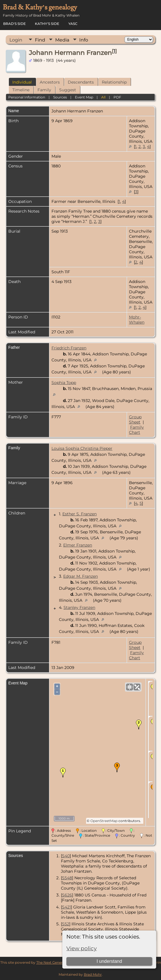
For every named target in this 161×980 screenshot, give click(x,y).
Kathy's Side (47, 24)
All (103, 97)
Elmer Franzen (78, 545)
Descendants (81, 82)
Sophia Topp (64, 383)
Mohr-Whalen (137, 320)
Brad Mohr (93, 974)
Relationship (114, 82)
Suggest (68, 90)
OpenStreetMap (104, 821)
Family (44, 90)
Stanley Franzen (79, 607)
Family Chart (136, 430)
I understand (109, 961)
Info (84, 40)
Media (62, 40)
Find (40, 40)
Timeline (21, 90)
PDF (117, 97)
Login (16, 40)
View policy (82, 948)
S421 (66, 907)
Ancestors (50, 82)
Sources (60, 97)
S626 (67, 895)
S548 (67, 878)
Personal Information (27, 97)
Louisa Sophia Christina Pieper (82, 448)
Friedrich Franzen (69, 348)
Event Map (84, 97)
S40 (66, 856)
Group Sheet (135, 419)
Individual (22, 82)
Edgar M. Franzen (80, 576)
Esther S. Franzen (79, 514)
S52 (66, 924)
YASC (73, 24)
